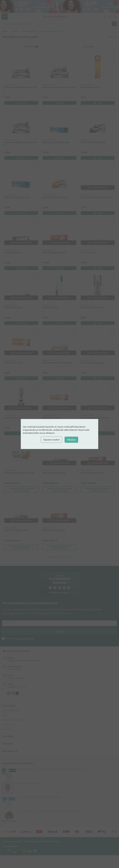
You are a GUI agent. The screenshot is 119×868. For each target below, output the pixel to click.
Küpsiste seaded (51, 440)
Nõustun (71, 440)
